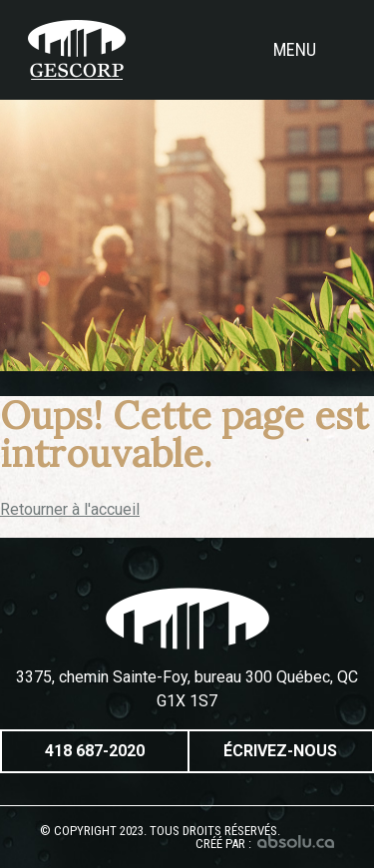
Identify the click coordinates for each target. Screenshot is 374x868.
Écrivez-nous (280, 751)
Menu (310, 50)
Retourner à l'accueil (70, 509)
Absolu (296, 842)
